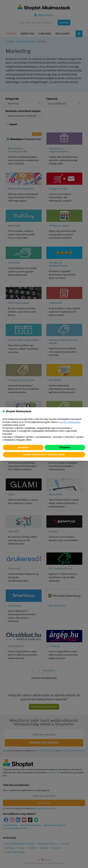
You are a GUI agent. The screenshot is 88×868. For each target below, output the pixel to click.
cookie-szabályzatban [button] (70, 422)
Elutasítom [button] (23, 447)
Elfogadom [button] (65, 447)
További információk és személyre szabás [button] (44, 455)
